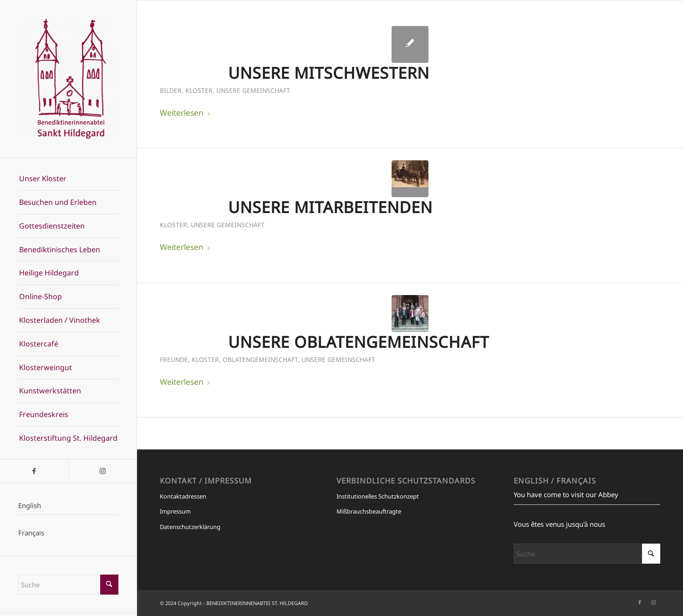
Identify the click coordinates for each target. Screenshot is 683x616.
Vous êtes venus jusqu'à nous (559, 524)
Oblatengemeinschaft (260, 359)
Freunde (174, 359)
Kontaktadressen (183, 496)
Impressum (175, 511)
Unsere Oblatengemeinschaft (359, 342)
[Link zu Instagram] (102, 471)
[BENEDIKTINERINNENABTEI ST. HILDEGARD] (68, 79)
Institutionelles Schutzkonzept (378, 496)
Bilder (171, 90)
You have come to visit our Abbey (566, 494)
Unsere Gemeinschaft (253, 90)
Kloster (199, 90)
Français (31, 533)
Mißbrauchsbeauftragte (369, 511)
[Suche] (68, 585)
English (30, 505)
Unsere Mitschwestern (329, 73)
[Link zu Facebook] (34, 471)
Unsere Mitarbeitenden (330, 207)
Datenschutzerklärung (190, 527)
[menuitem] (68, 179)
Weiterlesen (185, 113)
